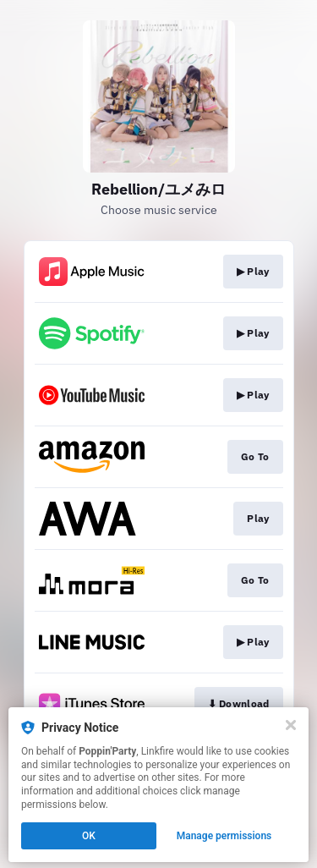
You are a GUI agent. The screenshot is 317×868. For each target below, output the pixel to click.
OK (89, 836)
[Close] (291, 725)
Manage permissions (224, 836)
